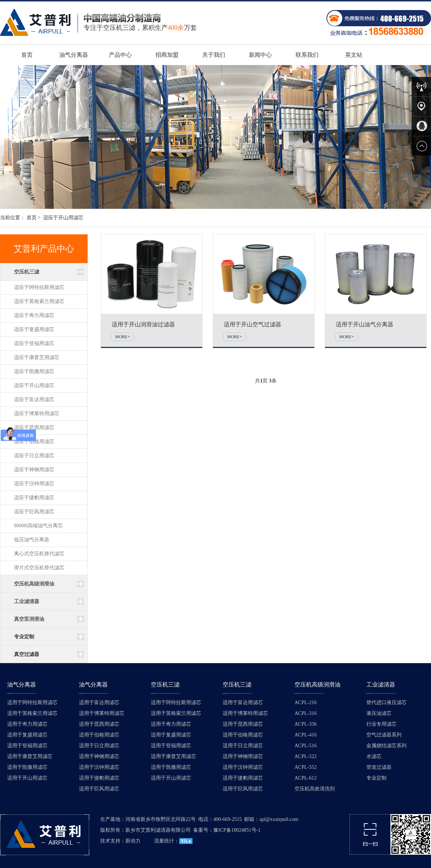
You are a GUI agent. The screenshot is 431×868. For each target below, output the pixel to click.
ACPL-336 (305, 724)
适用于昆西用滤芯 (99, 724)
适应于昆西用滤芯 (34, 428)
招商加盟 (167, 55)
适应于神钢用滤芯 (34, 470)
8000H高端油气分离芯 (38, 526)
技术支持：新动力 (120, 841)
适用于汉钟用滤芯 (99, 767)
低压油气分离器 (32, 540)
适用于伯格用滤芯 (99, 735)
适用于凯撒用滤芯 (27, 767)
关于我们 (214, 55)
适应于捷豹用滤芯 (34, 498)
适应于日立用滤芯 (34, 456)
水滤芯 (374, 756)
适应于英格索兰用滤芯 (39, 301)
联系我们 (307, 55)
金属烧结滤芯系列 (386, 746)
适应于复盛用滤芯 (34, 329)
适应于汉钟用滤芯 (34, 484)
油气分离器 (74, 55)
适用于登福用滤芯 (27, 746)
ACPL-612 (305, 778)
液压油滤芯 (379, 713)
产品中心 (120, 55)
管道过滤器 (379, 767)
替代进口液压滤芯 (386, 702)
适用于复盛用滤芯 (27, 735)
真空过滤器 (27, 654)
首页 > (34, 218)
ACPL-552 (305, 767)
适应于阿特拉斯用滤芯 (39, 287)
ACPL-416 (305, 735)
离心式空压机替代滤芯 (39, 554)
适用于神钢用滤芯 (99, 756)
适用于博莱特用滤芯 (102, 713)
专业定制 (24, 637)
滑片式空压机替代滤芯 (39, 568)
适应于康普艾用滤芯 (37, 357)
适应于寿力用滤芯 (34, 315)
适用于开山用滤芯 (27, 778)
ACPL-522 (305, 756)
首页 (27, 55)
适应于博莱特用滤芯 (37, 414)
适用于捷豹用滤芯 (99, 778)
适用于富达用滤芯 (99, 702)
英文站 (354, 55)
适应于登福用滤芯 (34, 343)
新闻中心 (260, 55)
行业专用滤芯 (381, 724)
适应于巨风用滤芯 (34, 512)
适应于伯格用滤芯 (34, 442)
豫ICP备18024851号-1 (237, 830)
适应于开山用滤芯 (63, 218)
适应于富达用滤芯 (34, 399)
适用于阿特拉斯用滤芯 (32, 702)
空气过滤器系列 (384, 735)
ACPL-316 (305, 713)
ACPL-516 (305, 746)
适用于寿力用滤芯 (27, 724)
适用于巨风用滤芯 (99, 789)
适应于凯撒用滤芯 (34, 371)
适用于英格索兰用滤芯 (32, 713)
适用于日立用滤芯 (99, 746)
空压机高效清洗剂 (315, 789)
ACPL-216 (305, 702)
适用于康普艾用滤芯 (30, 756)
